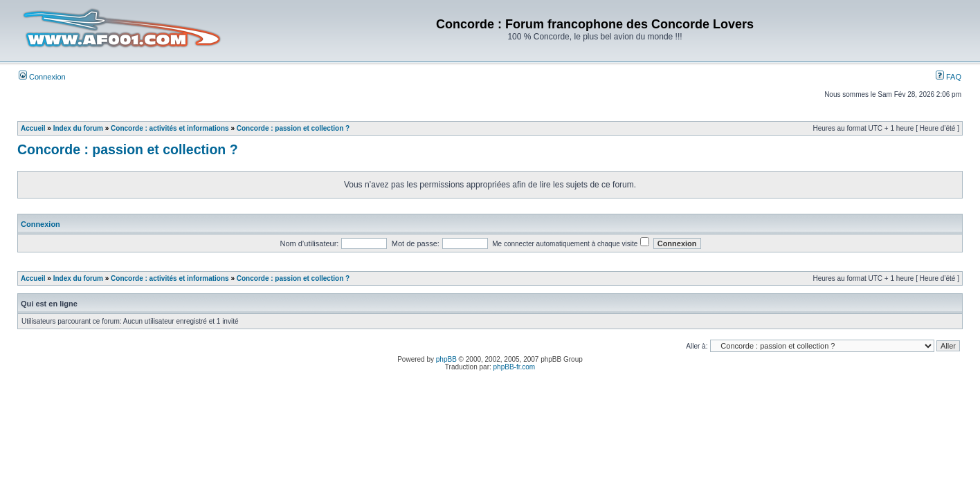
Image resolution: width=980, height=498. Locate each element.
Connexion (42, 77)
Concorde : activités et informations (170, 128)
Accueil (33, 128)
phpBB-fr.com (515, 367)
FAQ (949, 77)
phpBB (446, 359)
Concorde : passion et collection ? (293, 128)
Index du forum (78, 128)
